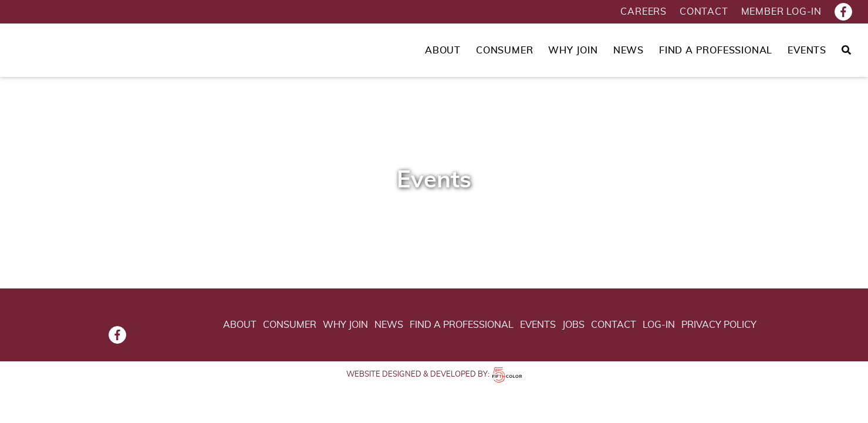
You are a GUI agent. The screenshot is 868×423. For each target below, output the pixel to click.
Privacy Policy (719, 325)
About (443, 51)
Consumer (504, 51)
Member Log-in (781, 12)
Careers (644, 12)
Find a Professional (716, 51)
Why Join (573, 51)
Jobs (573, 325)
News (629, 51)
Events (807, 51)
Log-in (659, 325)
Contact (704, 12)
